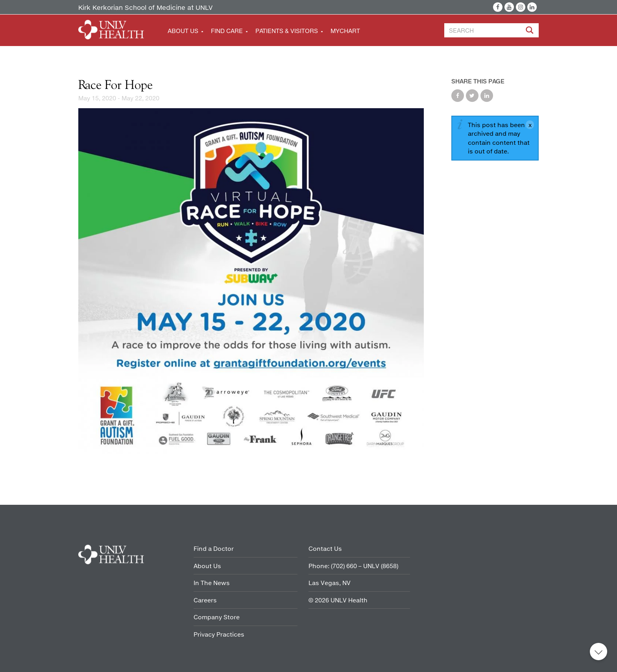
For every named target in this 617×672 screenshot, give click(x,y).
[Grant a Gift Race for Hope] (251, 282)
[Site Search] (530, 31)
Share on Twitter (472, 96)
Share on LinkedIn (487, 96)
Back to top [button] (599, 652)
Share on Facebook (458, 96)
